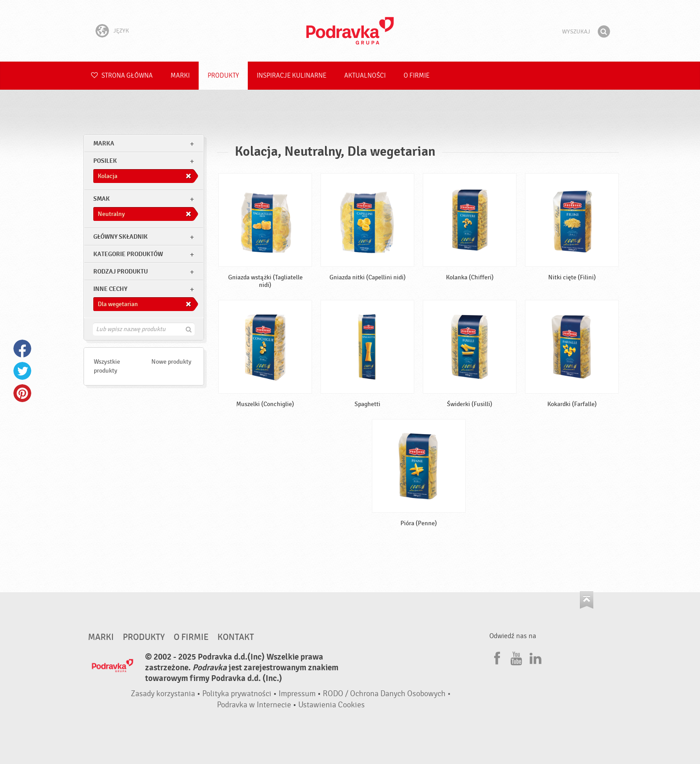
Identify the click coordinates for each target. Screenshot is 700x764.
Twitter (22, 371)
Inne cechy (110, 289)
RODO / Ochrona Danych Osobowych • (387, 694)
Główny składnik (121, 237)
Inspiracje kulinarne (292, 76)
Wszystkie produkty (107, 366)
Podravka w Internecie (254, 705)
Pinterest (22, 393)
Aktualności (365, 76)
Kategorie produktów (128, 254)
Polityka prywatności (237, 694)
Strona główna (122, 76)
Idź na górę (587, 600)
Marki (180, 76)
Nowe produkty (171, 362)
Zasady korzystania (163, 694)
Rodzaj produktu (121, 272)
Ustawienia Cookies (331, 705)
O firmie (417, 76)
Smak (102, 199)
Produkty (223, 76)
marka (104, 143)
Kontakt (236, 637)
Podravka (350, 31)
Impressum (297, 694)
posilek (105, 161)
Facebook (22, 349)
